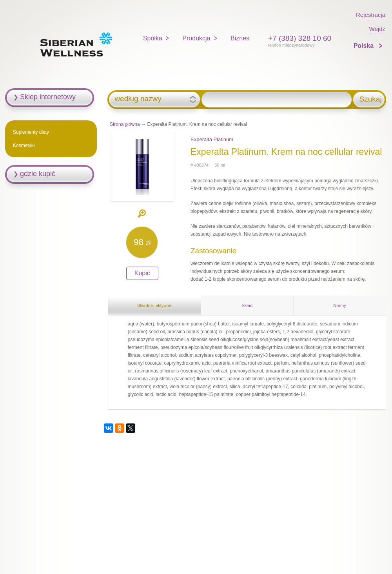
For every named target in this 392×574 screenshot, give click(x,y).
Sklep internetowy (48, 97)
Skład (247, 305)
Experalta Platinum (212, 139)
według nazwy (138, 99)
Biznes (240, 38)
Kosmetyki (24, 145)
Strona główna (125, 124)
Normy (339, 305)
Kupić (142, 273)
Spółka (153, 38)
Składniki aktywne (154, 305)
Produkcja (196, 38)
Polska (365, 46)
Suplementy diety (31, 132)
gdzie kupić (38, 174)
